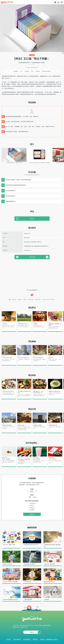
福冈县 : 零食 (38, 300)
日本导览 (14, 300)
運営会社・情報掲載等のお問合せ (49, 639)
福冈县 (25, 300)
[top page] (10, 300)
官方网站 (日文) (28, 250)
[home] (7, 2)
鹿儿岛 (29, 86)
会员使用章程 (27, 639)
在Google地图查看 (31, 290)
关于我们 (9, 639)
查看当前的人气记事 (31, 641)
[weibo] (32, 295)
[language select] (55, 2)
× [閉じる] (38, 641)
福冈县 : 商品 (31, 300)
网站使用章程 (17, 639)
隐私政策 (35, 639)
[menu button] (62, 2)
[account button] (58, 2)
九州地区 (20, 300)
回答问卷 (32, 514)
